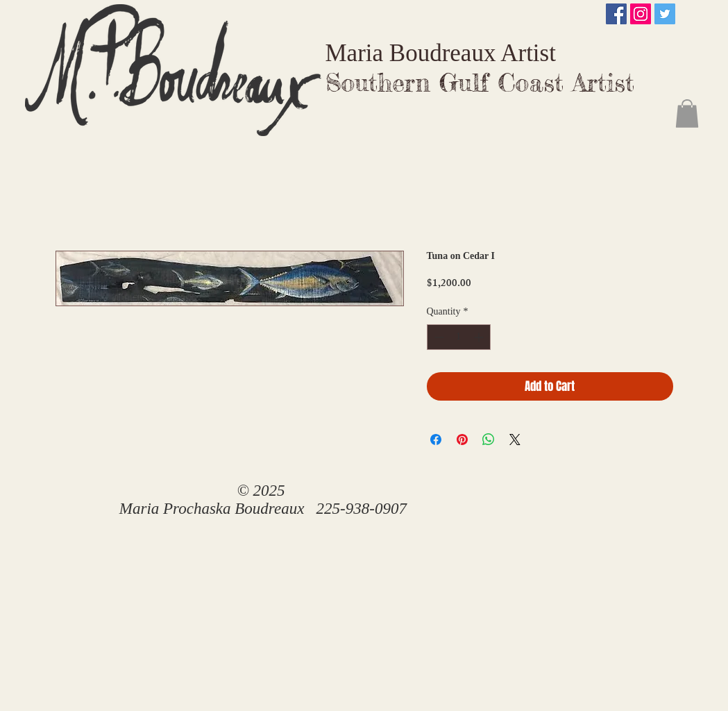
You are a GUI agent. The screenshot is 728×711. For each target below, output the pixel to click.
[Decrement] (438, 337)
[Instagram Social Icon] (641, 14)
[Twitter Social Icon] (665, 14)
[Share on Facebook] (436, 440)
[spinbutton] (459, 337)
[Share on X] (515, 440)
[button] (687, 114)
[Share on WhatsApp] (489, 440)
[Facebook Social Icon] (616, 14)
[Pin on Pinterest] (462, 440)
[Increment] (480, 337)
